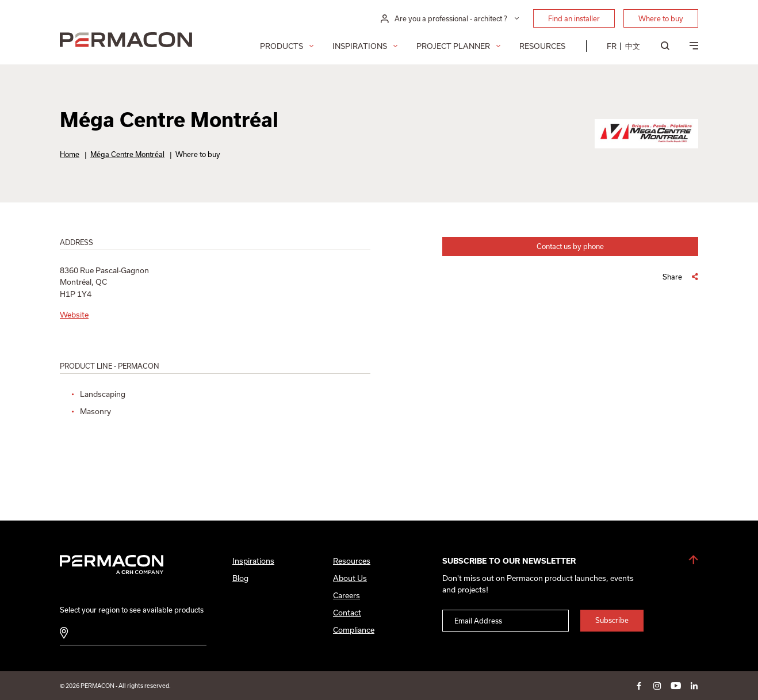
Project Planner (453, 46)
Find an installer (574, 18)
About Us (350, 578)
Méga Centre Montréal (127, 154)
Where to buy (661, 18)
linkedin (694, 686)
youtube (676, 686)
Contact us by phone (570, 246)
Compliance (354, 630)
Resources (542, 46)
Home (70, 154)
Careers (347, 595)
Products (282, 46)
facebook (639, 686)
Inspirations (360, 46)
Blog (240, 578)
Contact (347, 613)
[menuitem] (612, 46)
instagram (657, 686)
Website (74, 315)
